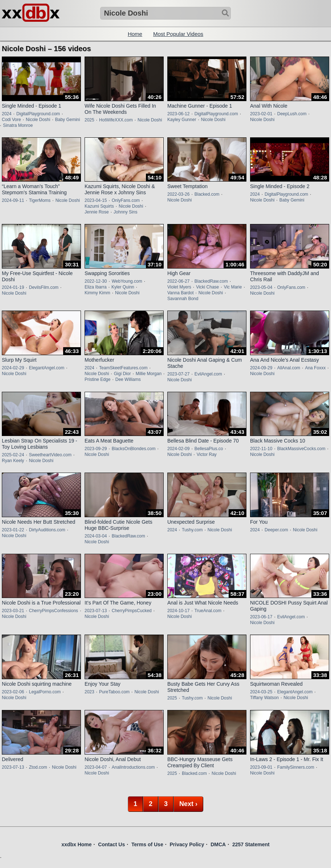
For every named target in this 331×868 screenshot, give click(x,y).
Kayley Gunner (182, 120)
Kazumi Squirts (99, 206)
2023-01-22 (13, 530)
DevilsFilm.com (44, 287)
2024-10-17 (178, 611)
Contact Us (111, 844)
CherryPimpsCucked (132, 611)
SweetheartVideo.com (50, 455)
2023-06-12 (178, 114)
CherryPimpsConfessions (54, 611)
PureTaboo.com (114, 692)
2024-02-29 (13, 368)
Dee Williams (128, 379)
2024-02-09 (178, 449)
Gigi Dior (122, 374)
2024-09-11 (13, 200)
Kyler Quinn (123, 287)
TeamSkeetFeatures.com (123, 368)
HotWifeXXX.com (116, 120)
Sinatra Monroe (18, 125)
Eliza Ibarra (96, 287)
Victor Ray (207, 454)
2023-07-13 (96, 611)
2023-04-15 (96, 200)
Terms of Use (147, 844)
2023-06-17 (261, 617)
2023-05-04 (261, 287)
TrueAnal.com (208, 611)
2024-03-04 (96, 536)
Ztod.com (38, 767)
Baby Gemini (68, 120)
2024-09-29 (261, 368)
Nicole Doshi (38, 120)
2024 (7, 114)
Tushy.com (192, 530)
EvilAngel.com (208, 374)
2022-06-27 (178, 281)
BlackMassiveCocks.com (301, 449)
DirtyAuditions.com (47, 530)
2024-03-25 (261, 692)
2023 (89, 692)
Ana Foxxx (315, 368)
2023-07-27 (178, 374)
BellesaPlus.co (209, 449)
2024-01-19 (13, 287)
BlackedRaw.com (211, 281)
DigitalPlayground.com (38, 114)
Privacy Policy (187, 844)
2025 (89, 120)
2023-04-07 (96, 767)
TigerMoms (40, 200)
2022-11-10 (261, 449)
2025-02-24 (13, 455)
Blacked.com (207, 194)
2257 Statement (251, 844)
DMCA (218, 844)
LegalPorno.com (45, 692)
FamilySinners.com (296, 767)
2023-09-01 (261, 767)
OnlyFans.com (126, 200)
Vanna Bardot (181, 293)
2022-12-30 (96, 281)
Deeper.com (276, 530)
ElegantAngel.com (47, 368)
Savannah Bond (183, 299)
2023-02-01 (261, 114)
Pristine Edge (97, 379)
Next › (188, 804)
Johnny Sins (125, 212)
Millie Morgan (149, 374)
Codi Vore (11, 120)
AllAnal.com (289, 368)
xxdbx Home (76, 844)
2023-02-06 (13, 692)
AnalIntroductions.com (133, 767)
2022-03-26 (178, 194)
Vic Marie (233, 287)
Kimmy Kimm (97, 293)
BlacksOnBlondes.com (134, 449)
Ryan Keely (13, 461)
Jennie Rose (97, 212)
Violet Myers (179, 287)
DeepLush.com (292, 114)
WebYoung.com (127, 281)
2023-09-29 (96, 449)
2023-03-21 (13, 611)
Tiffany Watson (264, 698)
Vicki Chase (207, 287)
